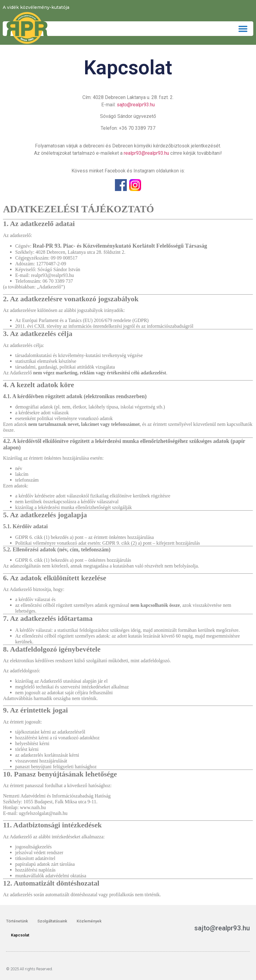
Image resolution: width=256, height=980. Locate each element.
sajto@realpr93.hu (136, 105)
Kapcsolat (20, 935)
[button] (243, 29)
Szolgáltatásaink (52, 921)
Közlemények (89, 921)
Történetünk (17, 921)
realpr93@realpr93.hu (146, 153)
